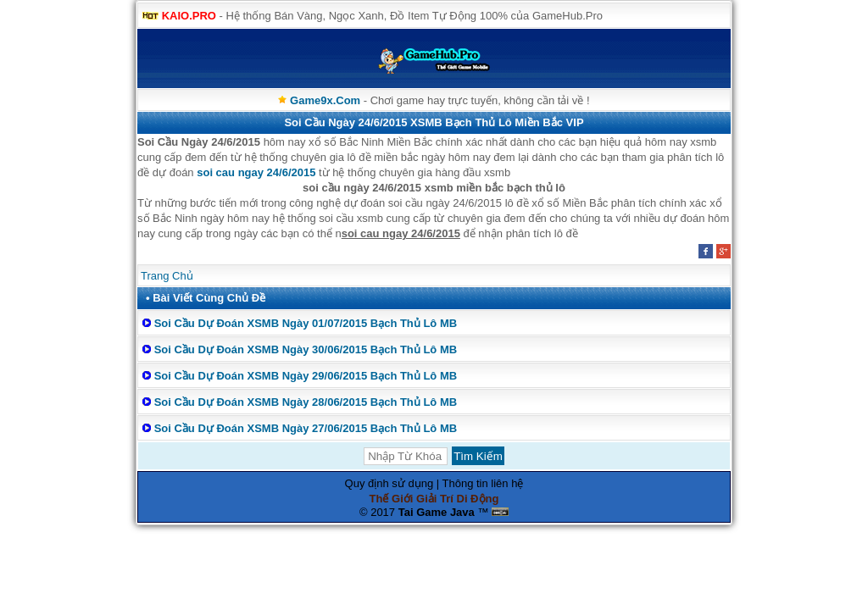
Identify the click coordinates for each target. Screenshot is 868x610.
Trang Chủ (167, 276)
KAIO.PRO (189, 16)
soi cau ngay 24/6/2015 (256, 172)
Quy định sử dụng (389, 483)
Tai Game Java (437, 512)
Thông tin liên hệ (483, 483)
